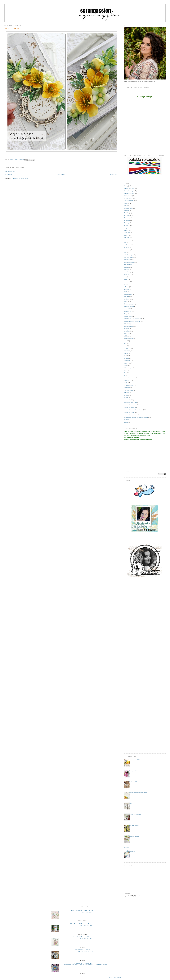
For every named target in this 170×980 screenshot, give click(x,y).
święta (125, 370)
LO (125, 284)
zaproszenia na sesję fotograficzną (133, 410)
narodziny (126, 299)
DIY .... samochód (134, 760)
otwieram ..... (133, 851)
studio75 (126, 363)
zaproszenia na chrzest (130, 405)
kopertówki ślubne (134, 836)
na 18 (125, 292)
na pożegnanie (128, 294)
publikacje (127, 333)
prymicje (126, 329)
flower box (127, 233)
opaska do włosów (129, 306)
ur (124, 375)
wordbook (126, 393)
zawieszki (126, 420)
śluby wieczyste (128, 368)
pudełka (126, 336)
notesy (125, 301)
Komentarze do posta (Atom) (20, 179)
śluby (125, 366)
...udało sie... (126, 847)
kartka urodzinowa (134, 782)
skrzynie (126, 353)
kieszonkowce (128, 265)
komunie (126, 269)
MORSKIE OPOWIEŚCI (86, 952)
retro (125, 346)
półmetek (126, 324)
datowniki (126, 210)
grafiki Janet (127, 245)
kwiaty (125, 279)
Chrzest (126, 203)
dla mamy (126, 223)
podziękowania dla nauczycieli (132, 319)
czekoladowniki (128, 208)
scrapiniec (126, 348)
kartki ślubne (127, 260)
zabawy (126, 395)
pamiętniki (127, 309)
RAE (125, 341)
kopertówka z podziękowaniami (138, 793)
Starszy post (113, 175)
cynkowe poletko (82, 950)
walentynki (127, 380)
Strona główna (61, 175)
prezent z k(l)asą (128, 326)
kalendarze (127, 250)
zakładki (126, 397)
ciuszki (126, 206)
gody (125, 242)
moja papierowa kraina (82, 910)
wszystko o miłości (135, 825)
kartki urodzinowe (129, 262)
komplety (126, 267)
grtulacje (126, 247)
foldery (126, 235)
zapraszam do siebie (135, 814)
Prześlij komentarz (10, 171)
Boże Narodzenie (128, 201)
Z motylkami (86, 912)
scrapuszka (127, 351)
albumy (126, 186)
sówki (125, 356)
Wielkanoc (127, 388)
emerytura (126, 228)
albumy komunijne (129, 191)
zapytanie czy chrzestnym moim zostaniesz (136, 417)
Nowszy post (8, 175)
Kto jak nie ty (86, 925)
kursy (125, 277)
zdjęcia (126, 422)
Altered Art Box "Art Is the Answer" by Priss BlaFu (86, 965)
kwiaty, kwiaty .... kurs (136, 771)
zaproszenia (127, 400)
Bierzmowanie (128, 198)
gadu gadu (127, 238)
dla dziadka (127, 215)
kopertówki (127, 272)
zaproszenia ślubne (129, 412)
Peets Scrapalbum (82, 937)
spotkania (126, 358)
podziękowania (128, 316)
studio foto (127, 361)
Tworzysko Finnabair (82, 963)
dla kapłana (127, 220)
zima (131, 804)
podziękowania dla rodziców (132, 321)
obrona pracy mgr (129, 304)
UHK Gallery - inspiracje (82, 923)
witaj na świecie (128, 390)
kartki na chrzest (128, 257)
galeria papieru (128, 240)
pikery (125, 314)
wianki (125, 383)
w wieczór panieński (129, 378)
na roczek (126, 297)
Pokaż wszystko (115, 978)
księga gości (127, 274)
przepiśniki (127, 331)
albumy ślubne (128, 196)
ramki (125, 343)
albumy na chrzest (129, 193)
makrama (126, 287)
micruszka (126, 289)
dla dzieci (126, 218)
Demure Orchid (86, 938)
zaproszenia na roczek (130, 407)
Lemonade (127, 282)
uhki (125, 373)
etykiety (126, 230)
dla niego (126, 225)
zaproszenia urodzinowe (130, 415)
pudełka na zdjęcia (129, 338)
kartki (125, 252)
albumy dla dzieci (129, 188)
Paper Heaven (128, 311)
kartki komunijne (128, 255)
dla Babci (126, 213)
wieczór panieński (129, 385)
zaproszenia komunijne (130, 402)
